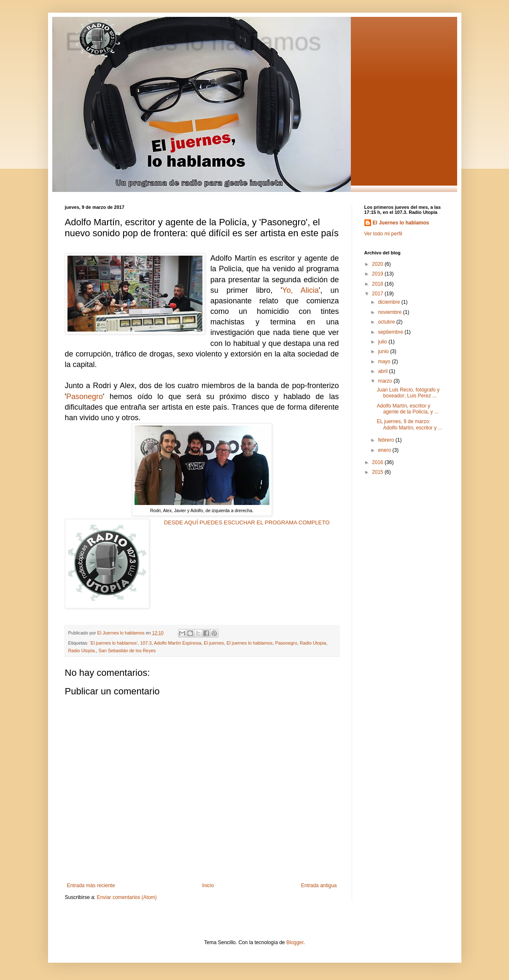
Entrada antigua (319, 886)
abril (383, 371)
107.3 (146, 643)
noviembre (390, 312)
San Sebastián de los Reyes (127, 651)
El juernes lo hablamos (193, 41)
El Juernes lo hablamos (401, 223)
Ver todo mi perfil (383, 234)
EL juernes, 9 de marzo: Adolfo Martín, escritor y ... (409, 424)
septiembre (391, 332)
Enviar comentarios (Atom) (127, 897)
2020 (378, 264)
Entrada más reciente (91, 886)
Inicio (208, 886)
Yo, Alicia (300, 290)
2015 (378, 472)
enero (385, 450)
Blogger (295, 942)
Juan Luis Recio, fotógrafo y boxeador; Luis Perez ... (408, 393)
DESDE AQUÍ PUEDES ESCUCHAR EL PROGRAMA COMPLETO (247, 522)
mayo (385, 362)
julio (383, 342)
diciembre (389, 302)
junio (384, 351)
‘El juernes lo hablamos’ (114, 643)
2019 (378, 274)
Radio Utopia (313, 643)
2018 (378, 284)
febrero (386, 440)
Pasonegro (85, 397)
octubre (387, 322)
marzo (386, 381)
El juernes (214, 643)
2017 (378, 294)
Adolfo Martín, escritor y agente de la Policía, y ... (407, 409)
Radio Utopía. (82, 651)
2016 (378, 462)
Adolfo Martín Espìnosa (178, 643)
